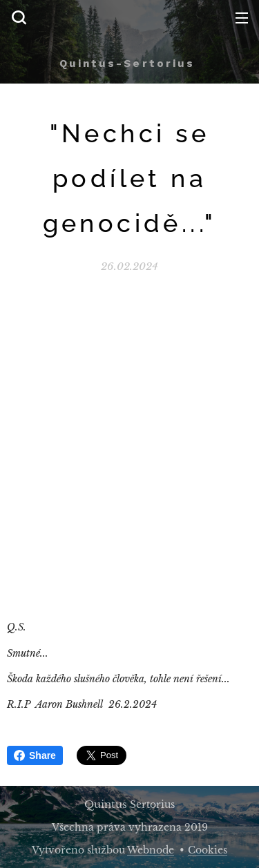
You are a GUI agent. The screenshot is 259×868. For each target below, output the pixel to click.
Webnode (151, 850)
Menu (242, 18)
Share (35, 755)
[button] (19, 17)
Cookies (208, 850)
